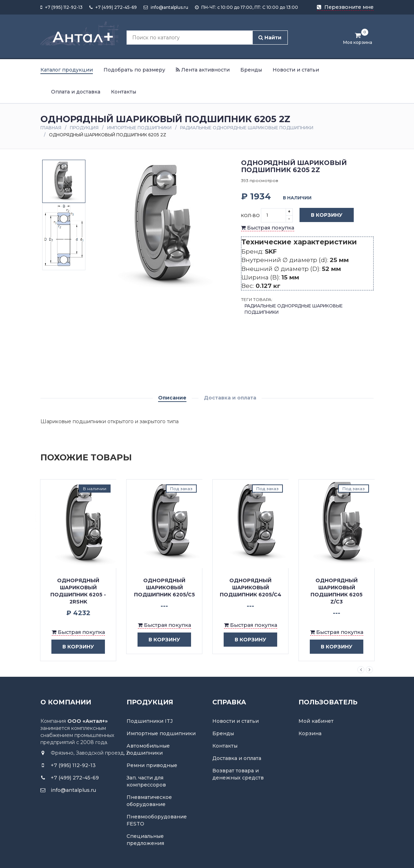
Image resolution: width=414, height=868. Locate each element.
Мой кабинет (316, 721)
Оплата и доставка (76, 92)
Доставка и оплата (230, 398)
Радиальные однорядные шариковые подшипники (247, 128)
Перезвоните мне (345, 7)
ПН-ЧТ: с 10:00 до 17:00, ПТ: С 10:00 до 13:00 (247, 7)
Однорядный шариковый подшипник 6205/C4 (251, 588)
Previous (361, 670)
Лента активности (203, 70)
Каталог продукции (67, 70)
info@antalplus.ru (166, 7)
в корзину (73, 647)
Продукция (84, 128)
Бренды (251, 70)
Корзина (310, 733)
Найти (270, 38)
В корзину (321, 215)
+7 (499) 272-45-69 (113, 7)
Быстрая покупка (268, 228)
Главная (51, 128)
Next (369, 670)
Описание (172, 398)
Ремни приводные (152, 765)
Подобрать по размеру (134, 70)
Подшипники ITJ (150, 721)
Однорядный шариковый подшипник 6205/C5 (164, 588)
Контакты (124, 92)
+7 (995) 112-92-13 (61, 7)
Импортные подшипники (139, 128)
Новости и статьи (296, 70)
